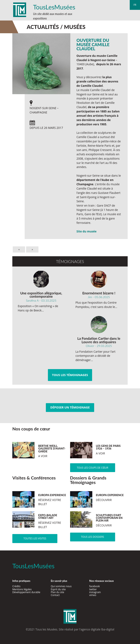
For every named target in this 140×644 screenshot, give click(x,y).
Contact (55, 595)
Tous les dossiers (93, 537)
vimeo (93, 595)
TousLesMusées (54, 7)
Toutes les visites (35, 538)
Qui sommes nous (61, 586)
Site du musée (86, 231)
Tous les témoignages (70, 375)
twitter (93, 589)
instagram (95, 592)
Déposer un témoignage (70, 407)
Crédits (16, 586)
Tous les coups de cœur (93, 468)
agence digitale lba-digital (97, 629)
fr (135, 5)
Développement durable (26, 592)
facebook (94, 586)
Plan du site (57, 592)
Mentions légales (22, 589)
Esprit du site (58, 589)
